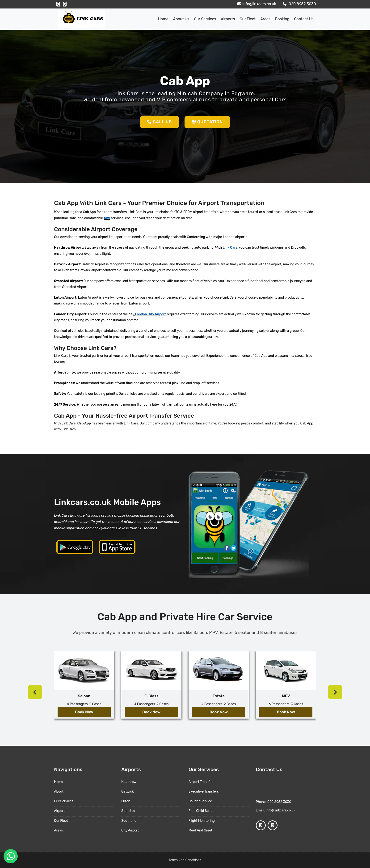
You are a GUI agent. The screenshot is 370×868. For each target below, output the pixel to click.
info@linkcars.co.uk (256, 4)
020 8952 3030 (299, 4)
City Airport (130, 830)
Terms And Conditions (185, 860)
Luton (126, 801)
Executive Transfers (204, 792)
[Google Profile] (65, 4)
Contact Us (304, 19)
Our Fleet (248, 19)
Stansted (128, 811)
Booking (282, 19)
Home (163, 19)
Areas (265, 19)
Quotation (207, 122)
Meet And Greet (200, 830)
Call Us (159, 122)
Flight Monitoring (202, 821)
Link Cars (230, 248)
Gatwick (127, 792)
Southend (129, 821)
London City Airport (151, 314)
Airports (228, 19)
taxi (107, 218)
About (59, 792)
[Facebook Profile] (58, 4)
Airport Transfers (201, 782)
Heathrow (129, 782)
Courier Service (200, 801)
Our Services (205, 19)
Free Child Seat (200, 811)
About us (181, 19)
